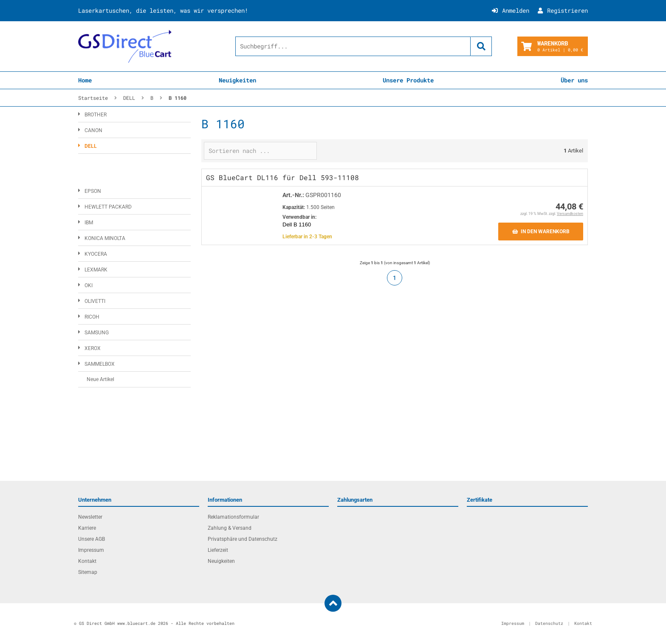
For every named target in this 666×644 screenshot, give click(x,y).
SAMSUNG (97, 333)
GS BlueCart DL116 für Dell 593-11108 (282, 177)
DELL (91, 146)
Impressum (91, 550)
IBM (89, 223)
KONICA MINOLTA (105, 238)
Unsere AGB (92, 539)
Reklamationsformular (233, 517)
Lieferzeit (218, 550)
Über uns (574, 80)
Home (85, 80)
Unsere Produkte (408, 80)
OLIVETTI (95, 301)
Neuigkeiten (237, 80)
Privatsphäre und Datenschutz (243, 539)
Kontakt (87, 561)
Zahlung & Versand (230, 528)
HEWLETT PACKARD (108, 207)
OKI (89, 285)
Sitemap (88, 572)
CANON (93, 130)
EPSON (93, 191)
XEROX (93, 348)
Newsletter (90, 517)
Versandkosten (570, 214)
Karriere (87, 528)
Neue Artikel (100, 379)
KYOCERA (96, 254)
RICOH (92, 317)
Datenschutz (549, 623)
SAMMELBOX (100, 364)
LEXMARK (96, 270)
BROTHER (96, 115)
